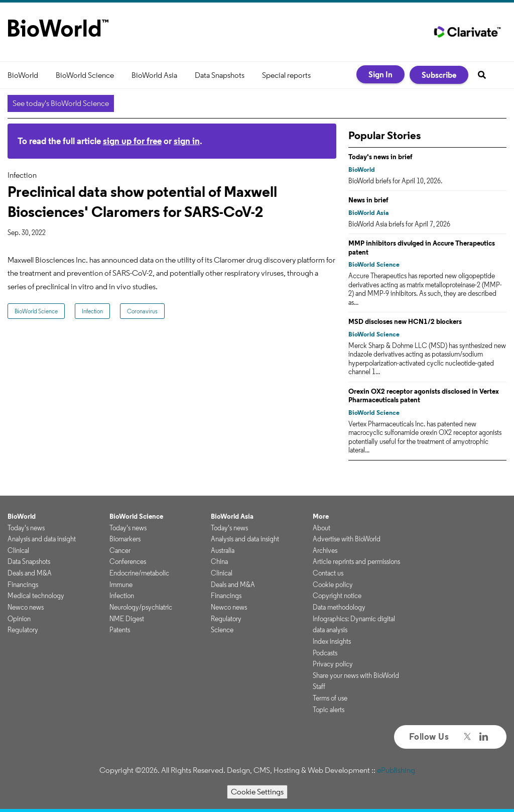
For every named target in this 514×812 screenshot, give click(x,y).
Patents (120, 630)
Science (222, 630)
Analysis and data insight (42, 539)
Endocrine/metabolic (139, 573)
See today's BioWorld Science (61, 103)
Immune (121, 585)
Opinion (19, 619)
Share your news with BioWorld (356, 675)
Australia (223, 550)
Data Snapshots (220, 75)
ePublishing (396, 770)
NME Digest (127, 619)
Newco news (26, 607)
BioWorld (23, 75)
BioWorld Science (85, 75)
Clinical (18, 550)
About (322, 528)
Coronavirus (142, 311)
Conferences (128, 561)
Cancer (120, 550)
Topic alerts (329, 710)
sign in (187, 141)
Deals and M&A (30, 573)
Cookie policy (333, 585)
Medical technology (36, 596)
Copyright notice (337, 596)
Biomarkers (125, 539)
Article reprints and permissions (356, 561)
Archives (325, 550)
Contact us (328, 573)
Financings (23, 585)
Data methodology (339, 607)
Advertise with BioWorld (347, 539)
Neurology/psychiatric (141, 607)
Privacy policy (333, 664)
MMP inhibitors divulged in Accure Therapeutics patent (422, 248)
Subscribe (439, 75)
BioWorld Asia (154, 75)
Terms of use (330, 698)
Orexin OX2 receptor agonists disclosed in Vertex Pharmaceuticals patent (424, 396)
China (219, 561)
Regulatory (23, 630)
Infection (92, 311)
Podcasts (325, 653)
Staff (319, 686)
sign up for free (132, 141)
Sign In (380, 74)
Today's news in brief (380, 157)
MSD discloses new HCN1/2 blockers (405, 321)
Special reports (286, 75)
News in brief (368, 200)
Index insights (332, 641)
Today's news (26, 528)
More (321, 516)
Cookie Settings (257, 792)
